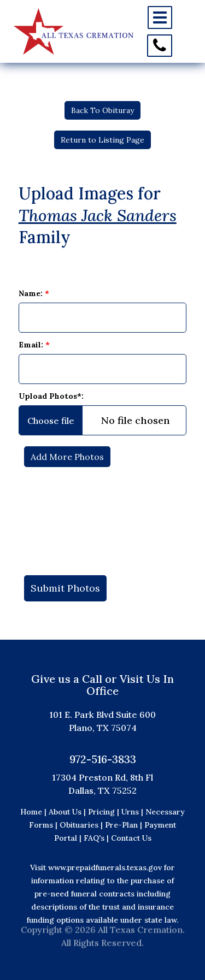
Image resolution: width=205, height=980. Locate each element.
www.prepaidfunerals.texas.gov (105, 867)
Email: (34, 345)
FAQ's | (97, 838)
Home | (33, 812)
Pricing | (105, 812)
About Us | (67, 812)
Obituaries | (82, 825)
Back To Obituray (102, 110)
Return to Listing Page (102, 140)
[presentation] (103, 516)
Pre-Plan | (125, 825)
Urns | (133, 812)
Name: (34, 293)
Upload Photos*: (51, 396)
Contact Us (131, 838)
